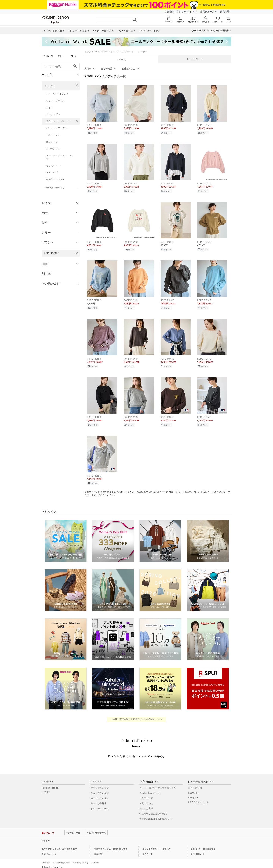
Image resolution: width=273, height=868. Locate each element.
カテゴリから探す (100, 795)
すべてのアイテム (100, 805)
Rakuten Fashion (50, 784)
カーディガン (53, 114)
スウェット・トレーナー (59, 121)
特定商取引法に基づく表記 (153, 810)
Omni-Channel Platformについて (156, 815)
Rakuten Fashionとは (150, 790)
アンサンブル (53, 149)
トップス (50, 86)
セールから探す (99, 800)
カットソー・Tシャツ (57, 94)
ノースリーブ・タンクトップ (60, 157)
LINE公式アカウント (199, 799)
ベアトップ (52, 173)
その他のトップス (55, 179)
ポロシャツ (52, 142)
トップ (88, 52)
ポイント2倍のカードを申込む (157, 846)
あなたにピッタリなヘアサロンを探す (59, 846)
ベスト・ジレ (53, 135)
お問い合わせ (146, 800)
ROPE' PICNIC (101, 52)
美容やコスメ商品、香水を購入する (111, 846)
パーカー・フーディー (58, 128)
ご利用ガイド (146, 795)
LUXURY (46, 789)
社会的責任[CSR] (80, 859)
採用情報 (95, 859)
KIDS (73, 56)
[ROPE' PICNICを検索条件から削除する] (77, 253)
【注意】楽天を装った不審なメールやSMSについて (137, 716)
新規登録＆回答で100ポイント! (181, 12)
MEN (61, 56)
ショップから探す (100, 790)
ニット (50, 108)
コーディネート (195, 59)
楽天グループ (207, 12)
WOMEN (48, 56)
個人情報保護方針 (61, 859)
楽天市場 (225, 12)
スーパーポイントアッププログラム (158, 785)
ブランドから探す (100, 785)
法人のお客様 (146, 805)
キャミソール (53, 166)
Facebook (193, 790)
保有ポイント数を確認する (203, 846)
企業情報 (46, 859)
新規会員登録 (195, 785)
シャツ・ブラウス (55, 101)
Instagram (193, 794)
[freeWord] (61, 66)
